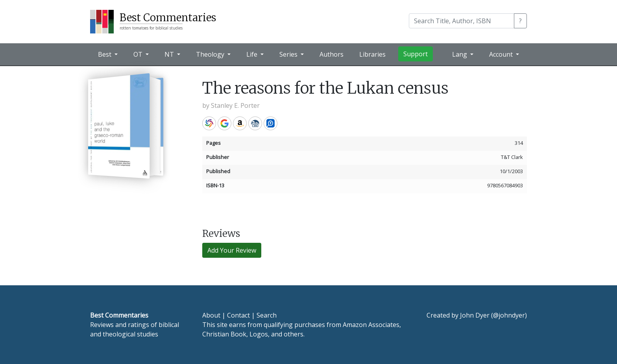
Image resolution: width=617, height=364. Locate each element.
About (211, 315)
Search (267, 315)
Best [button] (105, 54)
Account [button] (502, 54)
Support (416, 54)
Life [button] (253, 54)
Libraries (372, 54)
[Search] (462, 21)
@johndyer (509, 315)
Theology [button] (211, 54)
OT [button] (139, 54)
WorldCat (209, 123)
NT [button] (170, 54)
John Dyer (475, 315)
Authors (332, 54)
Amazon (240, 123)
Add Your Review (232, 250)
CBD (255, 123)
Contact (238, 315)
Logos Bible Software (271, 123)
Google (224, 123)
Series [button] (289, 54)
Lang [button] (460, 54)
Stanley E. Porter (235, 105)
